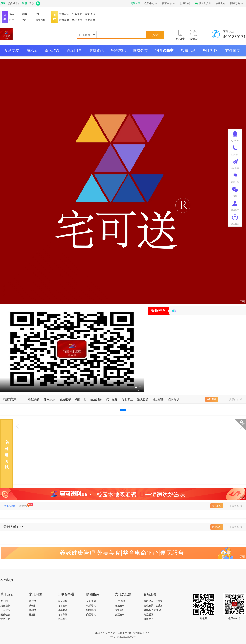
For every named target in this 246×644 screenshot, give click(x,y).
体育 (12, 14)
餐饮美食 (34, 399)
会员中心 (151, 3)
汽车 (25, 20)
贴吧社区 (210, 50)
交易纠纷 (63, 619)
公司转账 (120, 610)
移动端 (185, 3)
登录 (31, 3)
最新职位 (64, 14)
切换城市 (13, 3)
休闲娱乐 (49, 399)
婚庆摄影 (143, 399)
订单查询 (63, 606)
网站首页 (135, 3)
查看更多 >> (236, 506)
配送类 (33, 615)
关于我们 (5, 601)
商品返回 (148, 615)
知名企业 (77, 14)
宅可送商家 (164, 50)
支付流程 (120, 601)
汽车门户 (74, 50)
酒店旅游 (65, 399)
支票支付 (120, 615)
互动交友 (12, 50)
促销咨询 (91, 606)
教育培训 (174, 399)
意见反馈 (5, 619)
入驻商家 (212, 399)
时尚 (12, 20)
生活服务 (96, 399)
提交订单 (63, 601)
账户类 (33, 601)
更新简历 (90, 20)
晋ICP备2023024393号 (123, 637)
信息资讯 (96, 50)
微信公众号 (203, 3)
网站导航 (237, 3)
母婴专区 (127, 399)
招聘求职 (118, 50)
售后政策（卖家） (153, 606)
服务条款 (5, 606)
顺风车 (32, 50)
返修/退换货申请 (152, 610)
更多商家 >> (236, 399)
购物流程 (91, 610)
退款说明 (148, 619)
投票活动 (188, 50)
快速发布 (220, 3)
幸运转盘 (52, 50)
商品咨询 (91, 615)
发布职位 (217, 506)
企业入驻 (217, 527)
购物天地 (81, 399)
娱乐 (38, 14)
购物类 (33, 606)
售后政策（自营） (153, 601)
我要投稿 (40, 20)
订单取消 (63, 610)
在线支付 (120, 606)
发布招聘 (90, 14)
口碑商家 (85, 35)
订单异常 (63, 615)
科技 (25, 14)
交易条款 (91, 601)
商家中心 (169, 3)
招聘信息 (5, 615)
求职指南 (77, 20)
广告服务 (5, 610)
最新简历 (64, 20)
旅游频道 (233, 50)
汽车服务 (112, 399)
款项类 (33, 610)
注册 (25, 3)
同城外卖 (140, 50)
